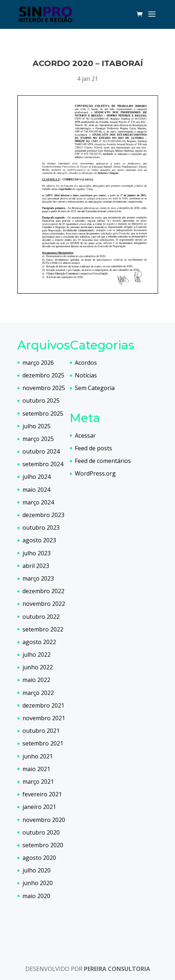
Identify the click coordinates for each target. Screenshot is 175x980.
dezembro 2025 (43, 375)
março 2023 (38, 578)
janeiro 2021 (39, 807)
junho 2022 (38, 667)
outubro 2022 (41, 617)
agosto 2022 (39, 642)
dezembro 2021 (43, 705)
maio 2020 (36, 896)
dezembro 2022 (43, 591)
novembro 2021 (44, 718)
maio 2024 (36, 490)
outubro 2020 (41, 832)
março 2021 (38, 782)
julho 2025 (37, 426)
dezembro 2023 (43, 515)
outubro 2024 (41, 451)
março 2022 (38, 693)
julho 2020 (37, 870)
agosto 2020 (39, 858)
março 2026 (38, 363)
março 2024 (38, 502)
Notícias (86, 375)
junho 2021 (38, 756)
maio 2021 (36, 769)
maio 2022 (36, 680)
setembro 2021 (43, 743)
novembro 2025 (44, 388)
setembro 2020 (43, 845)
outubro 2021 (41, 731)
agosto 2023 (39, 540)
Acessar (85, 436)
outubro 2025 (41, 401)
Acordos (86, 363)
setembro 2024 (43, 464)
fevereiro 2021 (42, 794)
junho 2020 (38, 883)
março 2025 (38, 439)
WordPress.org (95, 473)
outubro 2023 (41, 528)
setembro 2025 (43, 414)
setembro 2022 (43, 629)
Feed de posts (93, 448)
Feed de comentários (103, 461)
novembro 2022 (44, 604)
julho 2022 (37, 655)
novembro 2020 (44, 820)
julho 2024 (37, 477)
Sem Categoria (95, 388)
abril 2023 (36, 566)
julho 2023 (37, 553)
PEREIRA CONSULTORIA (117, 969)
